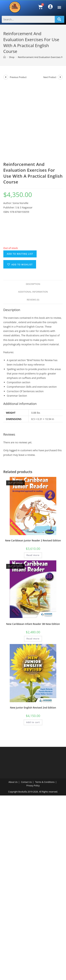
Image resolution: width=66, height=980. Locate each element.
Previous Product (18, 77)
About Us (13, 967)
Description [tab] (33, 469)
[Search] (59, 19)
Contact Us (26, 967)
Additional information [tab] (33, 476)
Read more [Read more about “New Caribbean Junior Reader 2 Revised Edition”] (33, 740)
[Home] (4, 57)
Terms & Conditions (45, 967)
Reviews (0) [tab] (33, 484)
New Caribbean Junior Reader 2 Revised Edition (33, 725)
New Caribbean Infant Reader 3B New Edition (33, 808)
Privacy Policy (33, 970)
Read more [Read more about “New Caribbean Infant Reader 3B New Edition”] (33, 823)
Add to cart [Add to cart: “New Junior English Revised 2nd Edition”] (33, 907)
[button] (59, 7)
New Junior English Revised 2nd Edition (33, 892)
